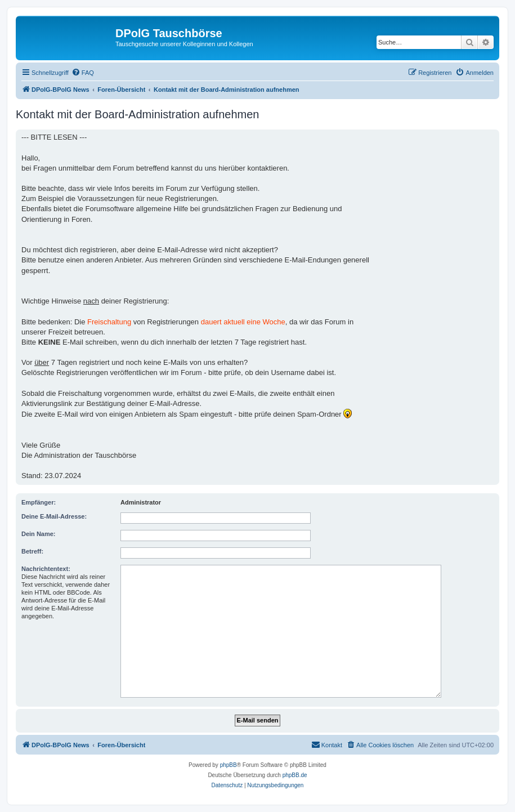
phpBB (229, 765)
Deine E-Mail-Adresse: (54, 516)
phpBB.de (295, 775)
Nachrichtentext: (46, 569)
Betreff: (32, 551)
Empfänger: (39, 502)
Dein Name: (39, 534)
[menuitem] (83, 73)
